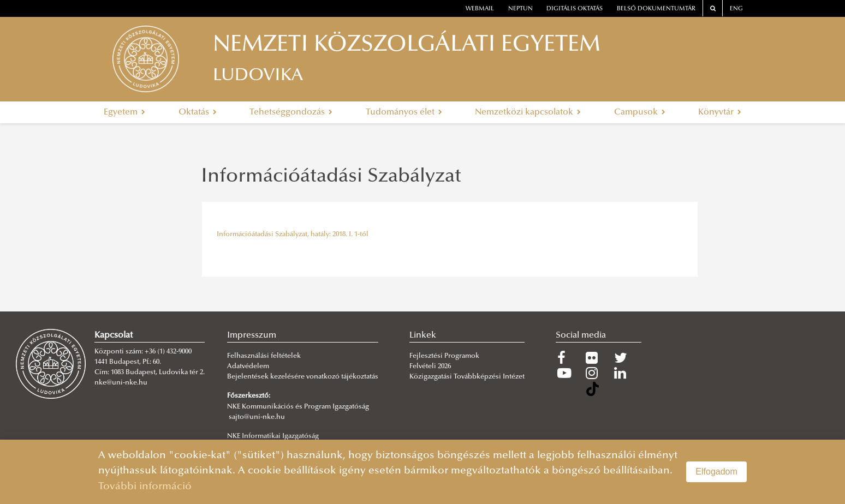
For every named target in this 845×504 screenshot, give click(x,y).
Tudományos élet (404, 112)
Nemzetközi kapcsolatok (528, 112)
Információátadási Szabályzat (331, 177)
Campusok (640, 112)
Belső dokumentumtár (656, 9)
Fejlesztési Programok (444, 356)
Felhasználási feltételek (264, 356)
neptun (520, 9)
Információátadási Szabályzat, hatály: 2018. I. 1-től (293, 235)
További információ (145, 487)
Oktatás (198, 112)
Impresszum (252, 335)
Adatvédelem (248, 367)
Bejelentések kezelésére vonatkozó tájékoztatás (303, 377)
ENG (736, 9)
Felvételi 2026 (430, 367)
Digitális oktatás (575, 9)
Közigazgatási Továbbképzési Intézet (467, 377)
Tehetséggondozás (291, 112)
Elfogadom (716, 472)
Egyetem (124, 112)
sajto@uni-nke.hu (257, 417)
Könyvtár (720, 112)
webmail (480, 9)
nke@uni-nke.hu (121, 383)
